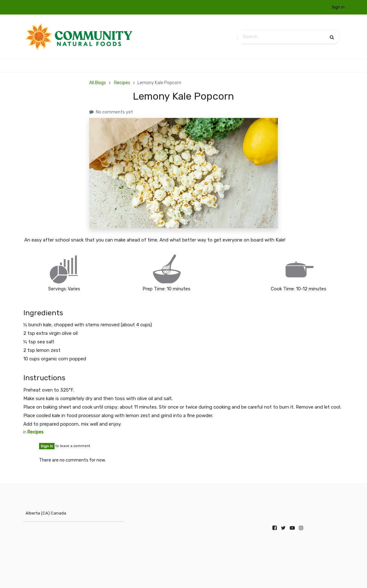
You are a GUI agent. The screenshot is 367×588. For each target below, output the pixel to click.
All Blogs (98, 83)
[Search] (332, 37)
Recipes (122, 83)
